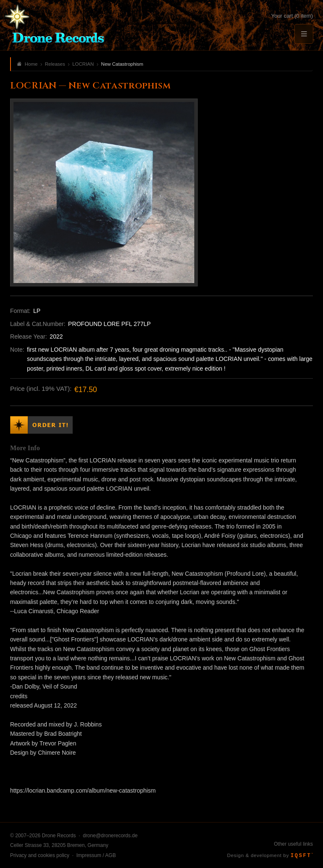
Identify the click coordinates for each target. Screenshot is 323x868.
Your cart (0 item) (292, 16)
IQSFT (302, 856)
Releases (55, 64)
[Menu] (304, 34)
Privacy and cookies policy (40, 855)
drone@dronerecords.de (110, 836)
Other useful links (293, 844)
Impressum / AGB (96, 855)
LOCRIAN (83, 64)
